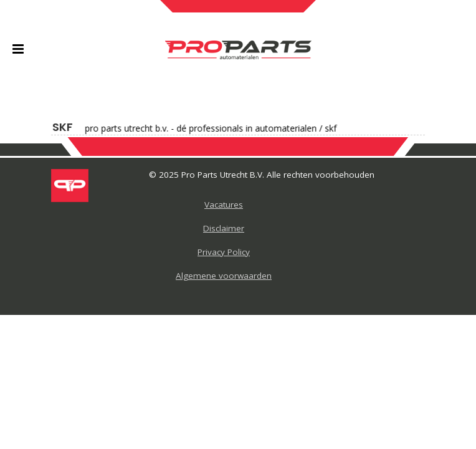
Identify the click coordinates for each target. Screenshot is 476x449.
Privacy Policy (224, 252)
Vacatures (224, 205)
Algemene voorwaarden (224, 276)
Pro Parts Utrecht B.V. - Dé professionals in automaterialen (197, 128)
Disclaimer (224, 228)
